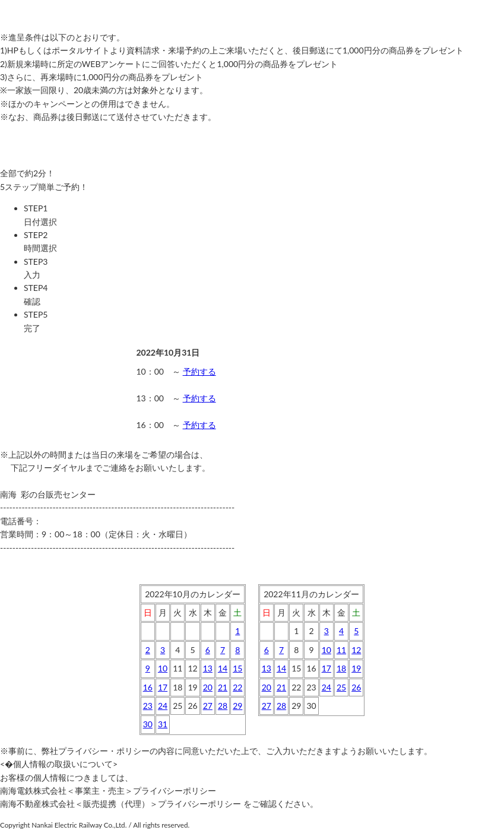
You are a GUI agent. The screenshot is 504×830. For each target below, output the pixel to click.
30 (148, 724)
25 (341, 687)
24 (163, 706)
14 (223, 668)
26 (356, 687)
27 (208, 706)
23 (148, 706)
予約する (199, 371)
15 (237, 668)
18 (341, 668)
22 (237, 687)
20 (208, 687)
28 (223, 706)
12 (356, 650)
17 (163, 687)
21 (223, 687)
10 (163, 668)
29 (237, 706)
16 (148, 687)
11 (341, 650)
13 (208, 668)
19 (356, 668)
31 (163, 724)
